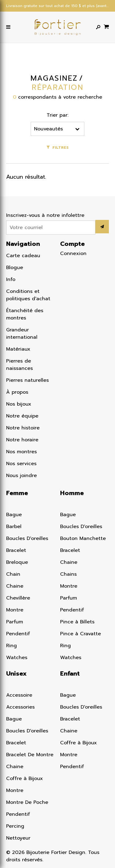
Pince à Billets (77, 622)
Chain (13, 574)
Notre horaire (22, 440)
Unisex (16, 673)
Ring (11, 646)
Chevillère (18, 598)
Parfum (15, 622)
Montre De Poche (27, 802)
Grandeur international (22, 334)
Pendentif (18, 634)
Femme (17, 493)
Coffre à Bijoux (25, 779)
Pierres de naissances (19, 365)
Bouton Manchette (83, 538)
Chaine (15, 586)
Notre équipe (22, 416)
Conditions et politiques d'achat (28, 295)
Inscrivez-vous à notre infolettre (45, 215)
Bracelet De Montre (30, 755)
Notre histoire (23, 428)
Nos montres (21, 452)
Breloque (17, 562)
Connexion (73, 253)
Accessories (20, 707)
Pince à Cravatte (80, 634)
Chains (68, 574)
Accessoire (19, 695)
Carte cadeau (23, 256)
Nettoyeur (18, 838)
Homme (72, 493)
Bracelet (16, 550)
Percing (15, 826)
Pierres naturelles (27, 380)
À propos (17, 392)
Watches (17, 658)
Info (11, 279)
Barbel (14, 527)
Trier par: (57, 115)
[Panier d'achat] (106, 26)
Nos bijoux (19, 404)
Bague (14, 515)
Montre (15, 610)
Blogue (15, 268)
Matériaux (18, 349)
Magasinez (54, 78)
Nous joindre (21, 476)
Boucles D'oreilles (27, 538)
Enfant (70, 673)
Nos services (21, 464)
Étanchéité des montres (25, 314)
